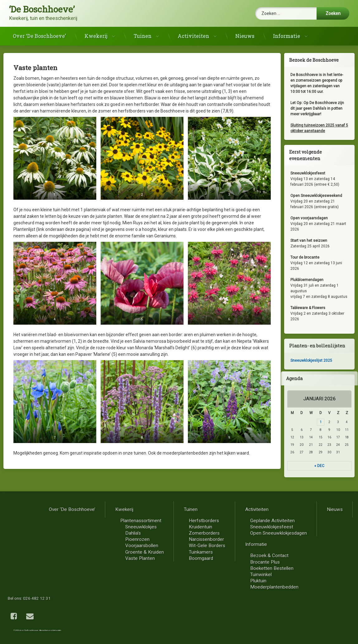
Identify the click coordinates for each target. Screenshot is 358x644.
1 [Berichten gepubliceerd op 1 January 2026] (324, 422)
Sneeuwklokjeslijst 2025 (315, 360)
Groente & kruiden (298, 552)
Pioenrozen (291, 539)
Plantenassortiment (295, 521)
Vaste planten (294, 558)
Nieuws (245, 33)
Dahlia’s (287, 533)
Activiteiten (193, 33)
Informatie (286, 33)
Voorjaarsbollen (296, 546)
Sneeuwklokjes (295, 527)
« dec (323, 466)
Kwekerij (96, 33)
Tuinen (143, 33)
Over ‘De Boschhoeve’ (39, 33)
